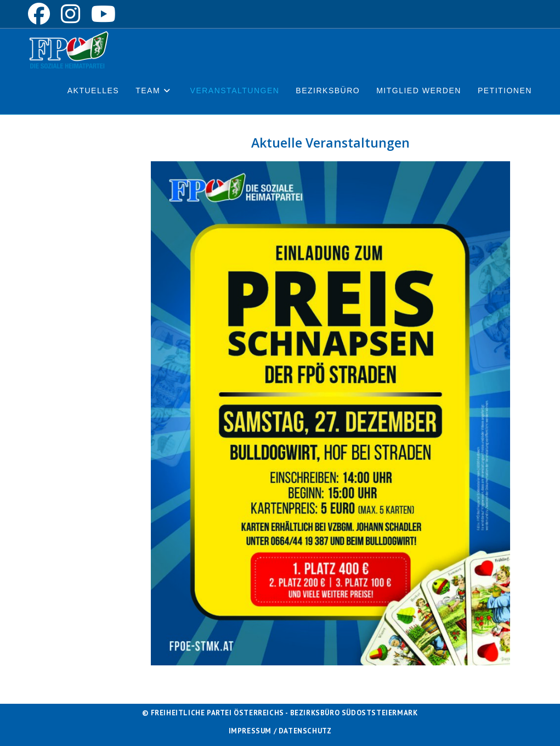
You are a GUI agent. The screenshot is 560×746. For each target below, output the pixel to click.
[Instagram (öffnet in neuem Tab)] (70, 14)
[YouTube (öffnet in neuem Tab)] (103, 14)
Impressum (250, 731)
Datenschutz (305, 731)
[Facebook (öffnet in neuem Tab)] (42, 14)
